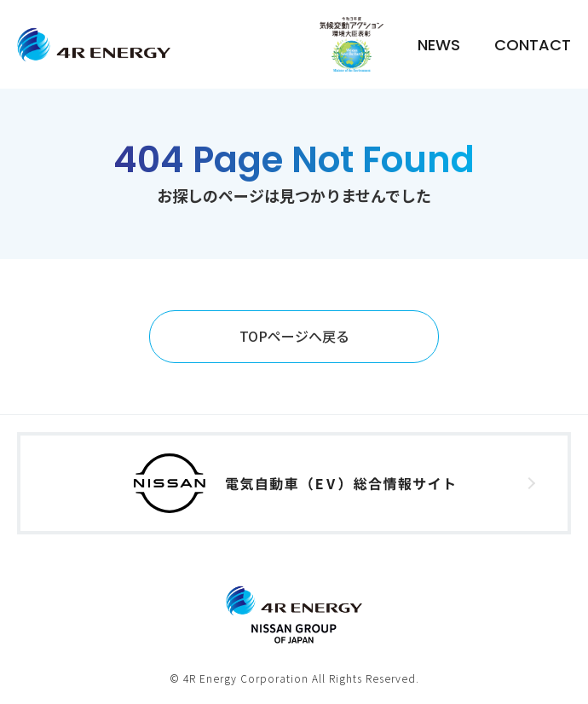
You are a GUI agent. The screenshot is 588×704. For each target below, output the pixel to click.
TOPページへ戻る (294, 336)
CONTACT (533, 45)
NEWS (439, 45)
